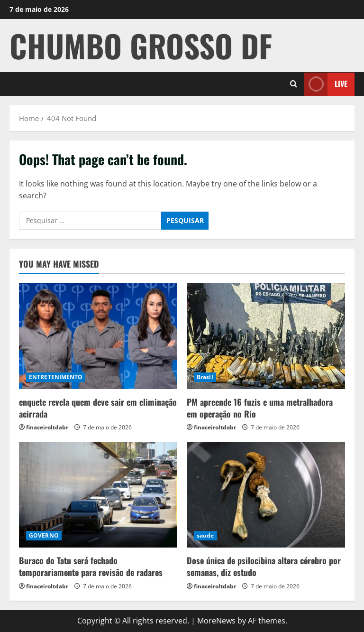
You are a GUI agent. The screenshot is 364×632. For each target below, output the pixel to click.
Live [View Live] (326, 84)
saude (205, 535)
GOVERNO (44, 535)
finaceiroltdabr (47, 427)
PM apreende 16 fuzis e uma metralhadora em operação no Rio (260, 408)
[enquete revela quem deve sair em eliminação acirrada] (98, 336)
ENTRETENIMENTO (56, 377)
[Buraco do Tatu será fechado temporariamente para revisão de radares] (98, 495)
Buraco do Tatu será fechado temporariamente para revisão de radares (91, 566)
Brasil (205, 377)
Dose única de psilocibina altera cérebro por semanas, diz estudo (264, 566)
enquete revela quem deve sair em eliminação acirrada (98, 408)
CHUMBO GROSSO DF (141, 45)
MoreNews (216, 621)
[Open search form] (294, 84)
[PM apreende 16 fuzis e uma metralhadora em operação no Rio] (266, 336)
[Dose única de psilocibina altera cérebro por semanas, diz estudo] (266, 495)
